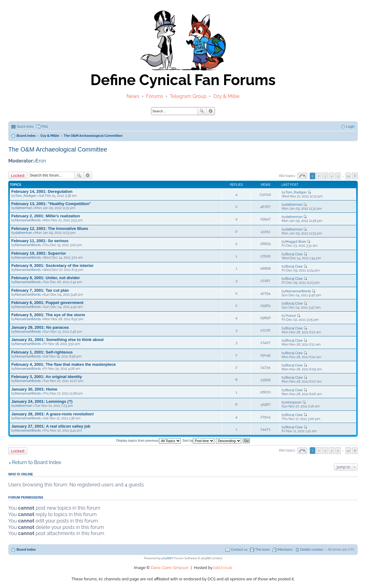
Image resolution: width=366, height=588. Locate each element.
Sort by (199, 440)
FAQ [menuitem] (44, 127)
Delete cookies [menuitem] (312, 550)
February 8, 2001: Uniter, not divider (46, 278)
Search (202, 111)
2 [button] (319, 176)
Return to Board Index (37, 462)
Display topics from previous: (149, 440)
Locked (18, 175)
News (133, 96)
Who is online (21, 474)
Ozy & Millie (226, 96)
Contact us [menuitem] (239, 550)
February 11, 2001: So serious (40, 241)
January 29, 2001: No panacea (40, 327)
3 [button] (325, 176)
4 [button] (331, 176)
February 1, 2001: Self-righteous (42, 352)
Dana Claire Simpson (170, 568)
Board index (26, 550)
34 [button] (348, 176)
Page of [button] (302, 176)
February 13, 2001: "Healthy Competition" (51, 204)
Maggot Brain (296, 242)
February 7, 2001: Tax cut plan (40, 290)
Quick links (25, 127)
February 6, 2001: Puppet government (47, 303)
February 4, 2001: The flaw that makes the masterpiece (64, 364)
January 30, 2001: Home (34, 389)
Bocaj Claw (294, 254)
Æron (40, 161)
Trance (291, 316)
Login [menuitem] (350, 127)
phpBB (166, 558)
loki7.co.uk (223, 568)
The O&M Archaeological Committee (58, 149)
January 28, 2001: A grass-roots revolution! (53, 414)
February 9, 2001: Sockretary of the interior (52, 266)
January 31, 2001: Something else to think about (57, 340)
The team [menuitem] (262, 550)
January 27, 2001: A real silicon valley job (51, 426)
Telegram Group (188, 96)
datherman (24, 208)
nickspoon (294, 402)
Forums (155, 96)
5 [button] (338, 176)
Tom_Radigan (26, 196)
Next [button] (355, 176)
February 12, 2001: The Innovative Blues (50, 228)
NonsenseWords (28, 220)
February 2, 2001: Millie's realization (46, 216)
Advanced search (211, 111)
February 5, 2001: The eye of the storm (48, 315)
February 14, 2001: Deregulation (42, 191)
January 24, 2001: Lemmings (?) (42, 401)
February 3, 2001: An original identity (47, 377)
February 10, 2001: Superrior (39, 253)
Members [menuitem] (285, 550)
